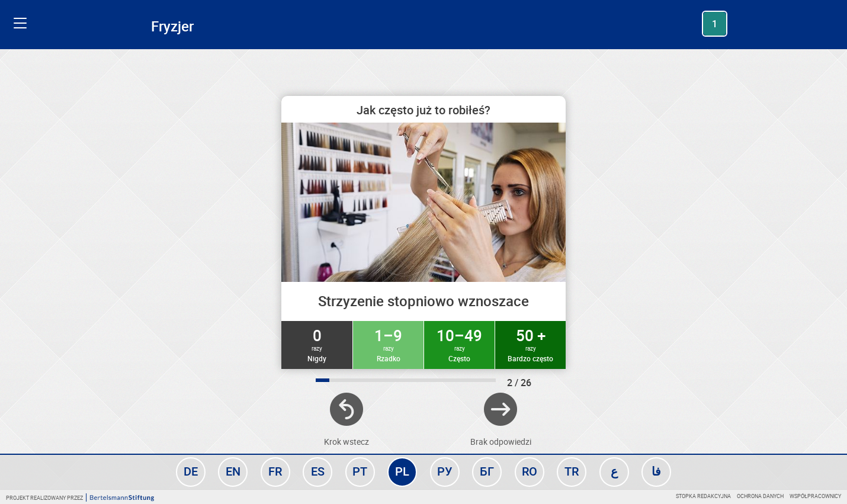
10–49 (459, 344)
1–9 (388, 344)
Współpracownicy (815, 496)
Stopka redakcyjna (703, 496)
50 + (530, 344)
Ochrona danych (760, 496)
